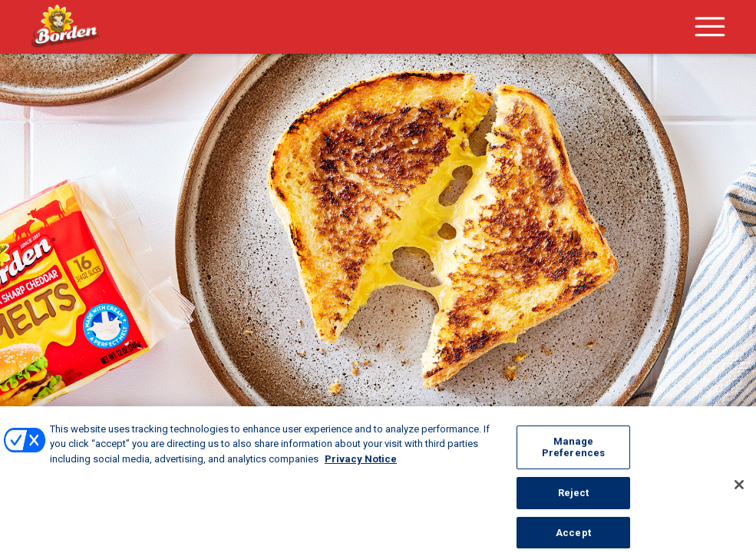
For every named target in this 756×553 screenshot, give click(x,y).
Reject (574, 506)
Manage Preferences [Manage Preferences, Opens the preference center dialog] (573, 460)
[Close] (739, 498)
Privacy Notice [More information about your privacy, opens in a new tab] (361, 472)
